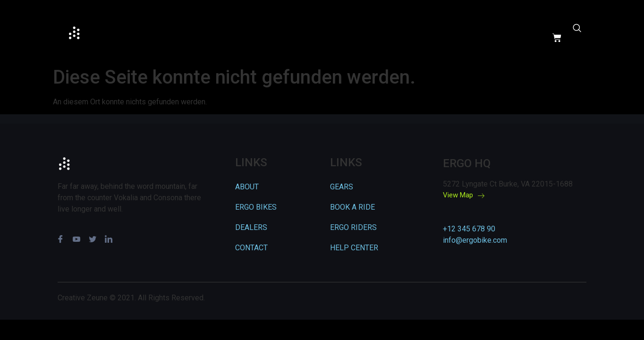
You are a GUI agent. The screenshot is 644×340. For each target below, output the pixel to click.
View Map (464, 195)
